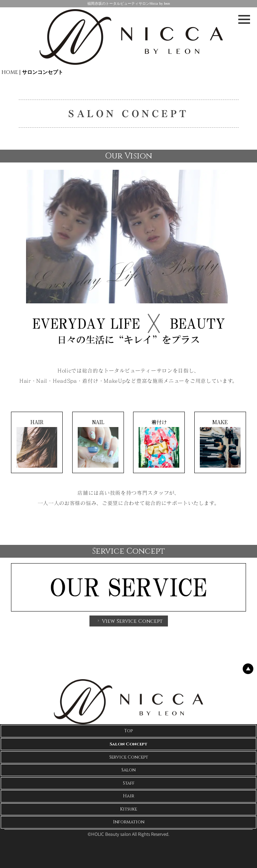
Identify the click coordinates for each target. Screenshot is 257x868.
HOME (10, 72)
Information (129, 822)
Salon (128, 770)
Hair (128, 796)
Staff (129, 783)
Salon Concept (128, 744)
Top (128, 731)
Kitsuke (128, 809)
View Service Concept (129, 621)
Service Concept (129, 757)
